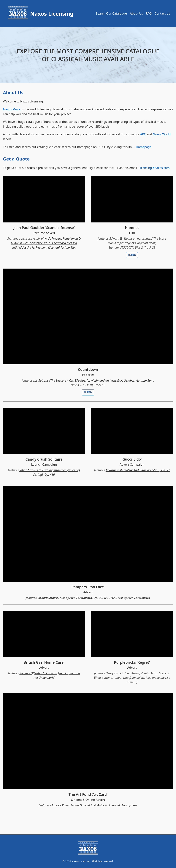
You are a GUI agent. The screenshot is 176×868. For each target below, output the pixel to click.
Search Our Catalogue (111, 13)
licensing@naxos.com (155, 168)
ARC (143, 134)
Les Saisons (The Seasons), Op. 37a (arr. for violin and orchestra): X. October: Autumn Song (94, 381)
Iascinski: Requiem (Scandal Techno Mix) (49, 247)
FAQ (149, 13)
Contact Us (162, 13)
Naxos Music (12, 109)
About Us (136, 13)
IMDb (132, 255)
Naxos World (162, 134)
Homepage (144, 147)
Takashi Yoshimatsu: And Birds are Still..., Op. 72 (138, 470)
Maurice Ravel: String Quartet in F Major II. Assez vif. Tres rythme (94, 805)
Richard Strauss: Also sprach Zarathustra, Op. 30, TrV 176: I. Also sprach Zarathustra (94, 598)
